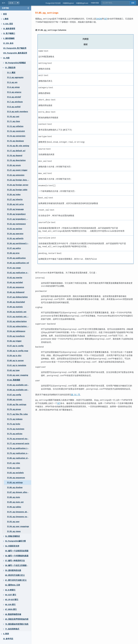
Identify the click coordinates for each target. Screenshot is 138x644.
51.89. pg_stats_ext (15, 502)
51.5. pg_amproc (14, 92)
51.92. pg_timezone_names (19, 517)
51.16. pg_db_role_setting (18, 146)
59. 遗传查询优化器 (13, 570)
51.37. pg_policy (14, 248)
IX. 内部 (6, 58)
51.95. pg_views (14, 531)
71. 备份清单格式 (12, 629)
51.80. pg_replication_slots (19, 458)
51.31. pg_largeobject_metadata (21, 219)
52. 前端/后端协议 (13, 536)
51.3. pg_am (12, 82)
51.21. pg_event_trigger (17, 170)
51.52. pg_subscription (17, 321)
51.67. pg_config (14, 395)
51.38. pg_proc (13, 253)
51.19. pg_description (16, 160)
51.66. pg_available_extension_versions (22, 390)
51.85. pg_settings (15, 482)
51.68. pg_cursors (15, 399)
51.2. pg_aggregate (15, 77)
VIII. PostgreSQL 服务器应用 (15, 53)
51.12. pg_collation (15, 126)
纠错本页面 (95, 3)
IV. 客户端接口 (9, 33)
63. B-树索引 (10, 590)
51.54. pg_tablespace (16, 331)
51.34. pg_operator (15, 234)
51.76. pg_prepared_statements (21, 439)
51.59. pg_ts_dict (14, 356)
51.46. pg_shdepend (16, 292)
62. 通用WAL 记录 (13, 585)
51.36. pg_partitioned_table (19, 243)
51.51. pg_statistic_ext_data (19, 317)
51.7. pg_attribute (15, 102)
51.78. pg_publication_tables (20, 448)
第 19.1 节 (81, 392)
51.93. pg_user (13, 522)
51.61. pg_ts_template (17, 365)
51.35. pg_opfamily (15, 238)
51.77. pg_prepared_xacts (18, 443)
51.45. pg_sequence (16, 287)
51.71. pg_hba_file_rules (17, 414)
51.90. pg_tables (14, 507)
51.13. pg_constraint (16, 131)
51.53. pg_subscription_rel (18, 326)
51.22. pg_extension (16, 175)
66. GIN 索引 (10, 605)
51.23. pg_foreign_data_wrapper (21, 180)
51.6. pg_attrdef (14, 97)
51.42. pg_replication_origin (19, 273)
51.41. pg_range (14, 268)
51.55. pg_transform (16, 336)
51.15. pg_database (15, 141)
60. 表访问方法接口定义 (15, 575)
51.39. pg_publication (16, 258)
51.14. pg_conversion (16, 136)
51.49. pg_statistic (15, 307)
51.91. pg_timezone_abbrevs (19, 512)
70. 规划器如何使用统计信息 (17, 624)
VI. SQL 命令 (8, 43)
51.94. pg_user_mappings (18, 526)
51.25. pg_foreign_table (17, 190)
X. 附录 (6, 634)
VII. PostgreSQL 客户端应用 (15, 48)
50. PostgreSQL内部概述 (15, 63)
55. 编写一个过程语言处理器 (17, 551)
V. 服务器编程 (9, 38)
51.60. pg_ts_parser (15, 360)
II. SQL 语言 (8, 24)
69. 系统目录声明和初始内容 (17, 619)
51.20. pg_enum (14, 165)
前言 (5, 14)
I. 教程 (6, 19)
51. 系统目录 (10, 68)
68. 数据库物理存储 (13, 614)
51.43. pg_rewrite (15, 278)
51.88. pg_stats (14, 497)
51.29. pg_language (15, 209)
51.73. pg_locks (14, 424)
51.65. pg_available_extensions (21, 385)
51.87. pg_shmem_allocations (20, 492)
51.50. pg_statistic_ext (17, 312)
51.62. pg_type (13, 370)
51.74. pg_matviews (16, 429)
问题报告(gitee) (68, 3)
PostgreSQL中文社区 (53, 3)
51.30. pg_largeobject (16, 214)
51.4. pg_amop (13, 87)
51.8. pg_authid (14, 107)
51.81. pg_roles (14, 463)
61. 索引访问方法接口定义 (16, 580)
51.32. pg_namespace (16, 224)
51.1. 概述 (11, 73)
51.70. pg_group (14, 409)
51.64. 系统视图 (14, 380)
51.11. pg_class (14, 121)
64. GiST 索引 (11, 595)
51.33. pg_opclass (15, 229)
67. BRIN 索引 (11, 609)
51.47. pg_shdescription (17, 297)
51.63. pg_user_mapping (18, 375)
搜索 (133, 3)
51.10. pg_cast (13, 116)
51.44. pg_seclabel (15, 282)
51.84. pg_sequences (16, 478)
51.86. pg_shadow (15, 487)
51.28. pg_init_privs (15, 204)
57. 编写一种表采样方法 (15, 561)
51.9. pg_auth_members (18, 112)
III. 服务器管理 (9, 29)
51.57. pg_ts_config (15, 346)
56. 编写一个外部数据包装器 (17, 556)
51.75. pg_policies (15, 434)
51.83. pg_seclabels (15, 473)
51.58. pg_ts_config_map (18, 351)
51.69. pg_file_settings (17, 404)
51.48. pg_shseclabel (16, 302)
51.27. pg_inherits (15, 199)
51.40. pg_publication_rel (18, 263)
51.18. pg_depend (15, 155)
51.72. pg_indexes (15, 419)
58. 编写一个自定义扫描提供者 (18, 565)
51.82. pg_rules (14, 468)
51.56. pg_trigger (14, 341)
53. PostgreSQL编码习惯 (15, 541)
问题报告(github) (82, 3)
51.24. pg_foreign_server (18, 185)
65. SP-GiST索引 (12, 600)
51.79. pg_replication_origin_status (22, 453)
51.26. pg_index (14, 194)
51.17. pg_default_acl (16, 151)
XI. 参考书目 (8, 639)
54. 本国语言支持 (12, 546)
